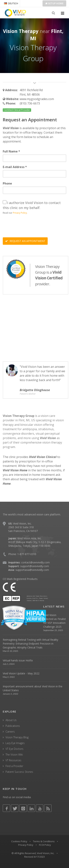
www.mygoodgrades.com (37, 99)
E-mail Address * (15, 167)
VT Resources (13, 760)
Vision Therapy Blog (17, 737)
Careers (10, 732)
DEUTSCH (11, 3)
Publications (13, 726)
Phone (7, 183)
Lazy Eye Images (15, 743)
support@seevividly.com (35, 566)
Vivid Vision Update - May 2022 (21, 673)
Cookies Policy (19, 841)
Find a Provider (14, 766)
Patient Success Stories (19, 772)
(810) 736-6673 (30, 103)
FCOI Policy (45, 845)
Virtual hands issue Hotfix (18, 660)
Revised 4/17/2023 (34, 857)
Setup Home (54, 3)
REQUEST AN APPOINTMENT (25, 241)
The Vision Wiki (14, 755)
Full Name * (11, 151)
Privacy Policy (20, 213)
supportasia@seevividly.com (32, 570)
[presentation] (31, 226)
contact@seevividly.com (35, 562)
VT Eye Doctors (14, 749)
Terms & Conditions (44, 841)
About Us (11, 720)
